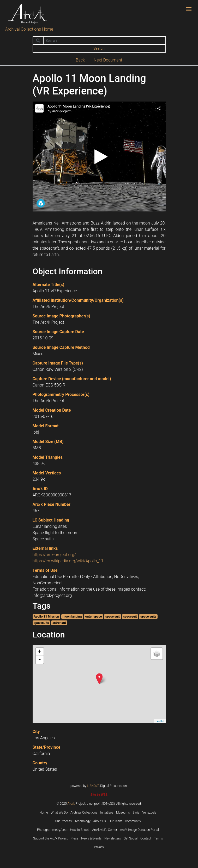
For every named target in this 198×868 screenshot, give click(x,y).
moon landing (72, 617)
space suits (148, 617)
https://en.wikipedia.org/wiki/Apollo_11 (68, 561)
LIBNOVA (93, 786)
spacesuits (41, 623)
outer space (94, 617)
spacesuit (130, 617)
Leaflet (160, 721)
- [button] (40, 660)
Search (99, 48)
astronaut (59, 623)
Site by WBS (99, 795)
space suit (113, 617)
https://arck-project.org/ (54, 555)
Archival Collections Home (29, 29)
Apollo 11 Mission (46, 617)
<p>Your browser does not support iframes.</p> (99, 156)
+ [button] (40, 652)
